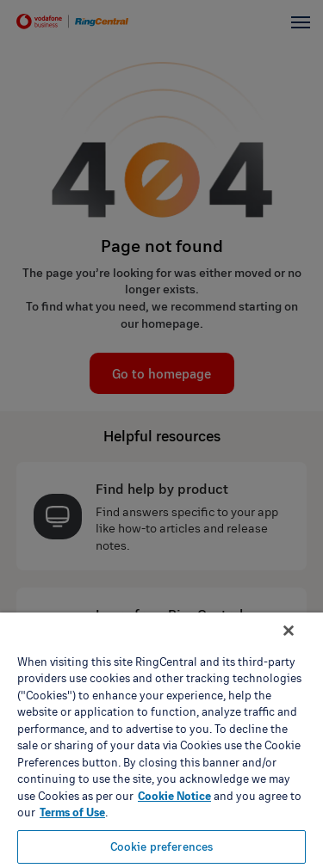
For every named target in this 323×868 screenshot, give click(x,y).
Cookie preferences (161, 846)
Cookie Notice (174, 796)
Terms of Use (72, 812)
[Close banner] (289, 631)
